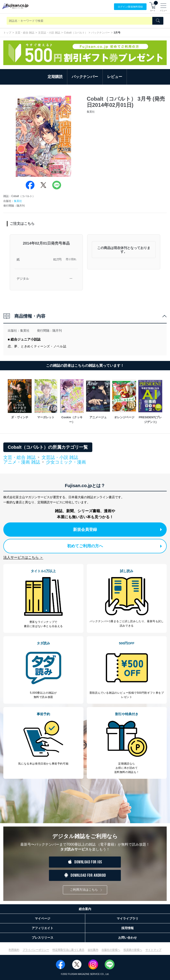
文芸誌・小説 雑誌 (49, 33)
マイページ (42, 918)
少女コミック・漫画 (66, 462)
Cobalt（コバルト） (76, 33)
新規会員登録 (117, 530)
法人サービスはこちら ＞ (23, 557)
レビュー (115, 77)
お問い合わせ (127, 938)
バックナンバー (100, 33)
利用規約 (14, 950)
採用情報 (127, 928)
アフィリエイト (42, 928)
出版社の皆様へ (111, 950)
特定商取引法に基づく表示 (68, 950)
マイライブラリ (127, 918)
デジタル (23, 279)
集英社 (18, 201)
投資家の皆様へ (133, 950)
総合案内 (85, 909)
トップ (7, 33)
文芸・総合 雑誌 (25, 33)
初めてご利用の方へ (114, 546)
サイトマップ (153, 950)
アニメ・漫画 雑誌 (22, 462)
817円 (57, 259)
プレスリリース (42, 938)
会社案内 (93, 950)
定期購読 (55, 77)
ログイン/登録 (130, 7)
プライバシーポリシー (36, 950)
